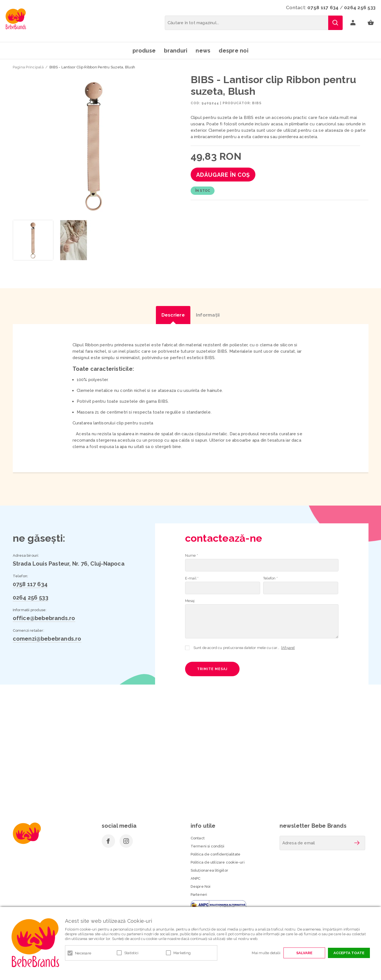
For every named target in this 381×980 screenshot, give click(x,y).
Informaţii (208, 315)
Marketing (182, 953)
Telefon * (270, 578)
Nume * (191, 555)
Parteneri (199, 895)
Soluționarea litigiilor (210, 870)
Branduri (176, 51)
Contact (198, 838)
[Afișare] (288, 648)
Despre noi (234, 51)
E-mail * (192, 578)
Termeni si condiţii (208, 846)
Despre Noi (201, 886)
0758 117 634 (323, 8)
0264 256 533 (360, 8)
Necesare (83, 953)
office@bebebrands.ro (44, 618)
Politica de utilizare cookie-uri (218, 862)
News (203, 51)
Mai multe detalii (266, 953)
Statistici (131, 953)
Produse (144, 51)
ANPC (196, 878)
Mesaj (190, 601)
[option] (94, 145)
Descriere (173, 315)
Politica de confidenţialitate (216, 854)
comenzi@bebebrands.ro (47, 639)
